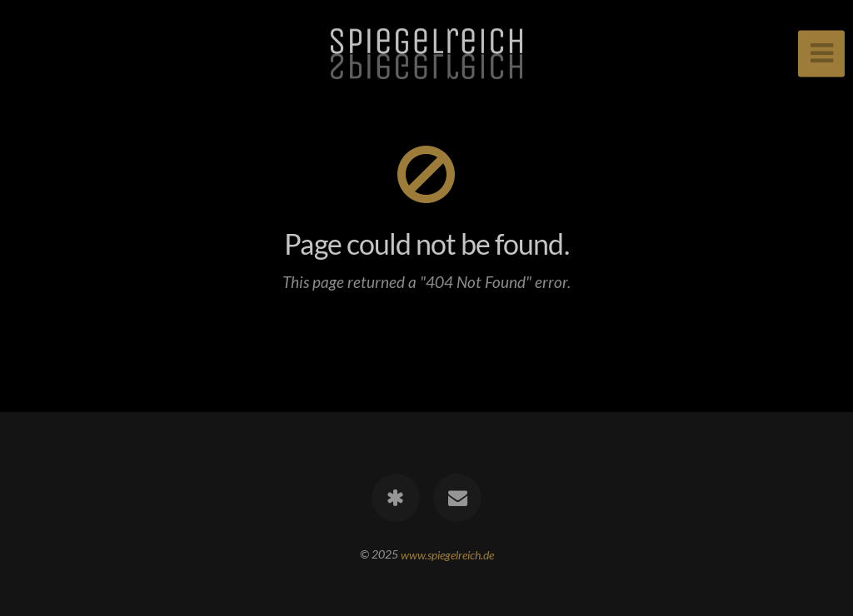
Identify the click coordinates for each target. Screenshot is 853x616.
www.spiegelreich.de (447, 554)
